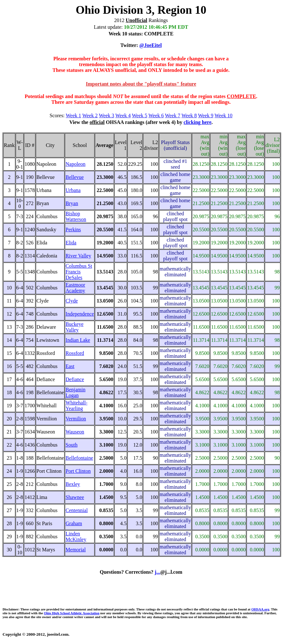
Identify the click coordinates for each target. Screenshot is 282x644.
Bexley (73, 484)
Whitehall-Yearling (76, 406)
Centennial (76, 510)
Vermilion (76, 419)
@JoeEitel (150, 45)
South (71, 445)
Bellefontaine (79, 458)
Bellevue (75, 177)
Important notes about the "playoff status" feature (141, 84)
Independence (80, 314)
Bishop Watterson (76, 216)
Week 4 (123, 115)
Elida (71, 243)
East (70, 366)
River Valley (78, 256)
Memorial (76, 550)
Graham (74, 523)
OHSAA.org (260, 609)
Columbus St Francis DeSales (79, 272)
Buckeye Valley (74, 327)
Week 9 (206, 115)
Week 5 (140, 115)
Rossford (75, 353)
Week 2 (90, 115)
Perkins (73, 230)
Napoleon (75, 164)
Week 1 (73, 115)
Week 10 (224, 115)
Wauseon (75, 432)
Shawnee (75, 497)
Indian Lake (78, 340)
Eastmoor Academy (75, 288)
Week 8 (189, 115)
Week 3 (107, 115)
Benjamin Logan (75, 392)
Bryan (72, 203)
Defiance (75, 379)
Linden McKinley (76, 537)
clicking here (198, 122)
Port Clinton (78, 471)
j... (157, 572)
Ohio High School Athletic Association (72, 613)
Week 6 (156, 115)
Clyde (72, 301)
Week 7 (173, 115)
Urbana (73, 190)
